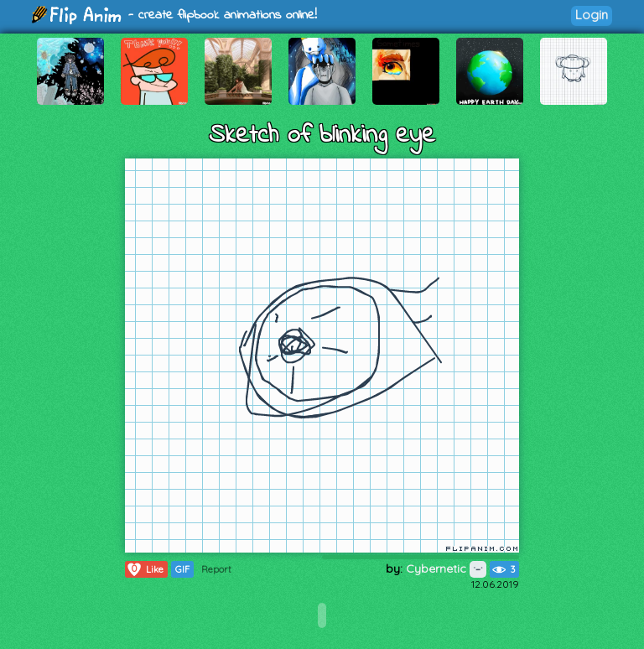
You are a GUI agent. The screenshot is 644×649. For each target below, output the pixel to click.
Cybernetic (446, 569)
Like (145, 569)
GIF (182, 569)
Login (592, 15)
